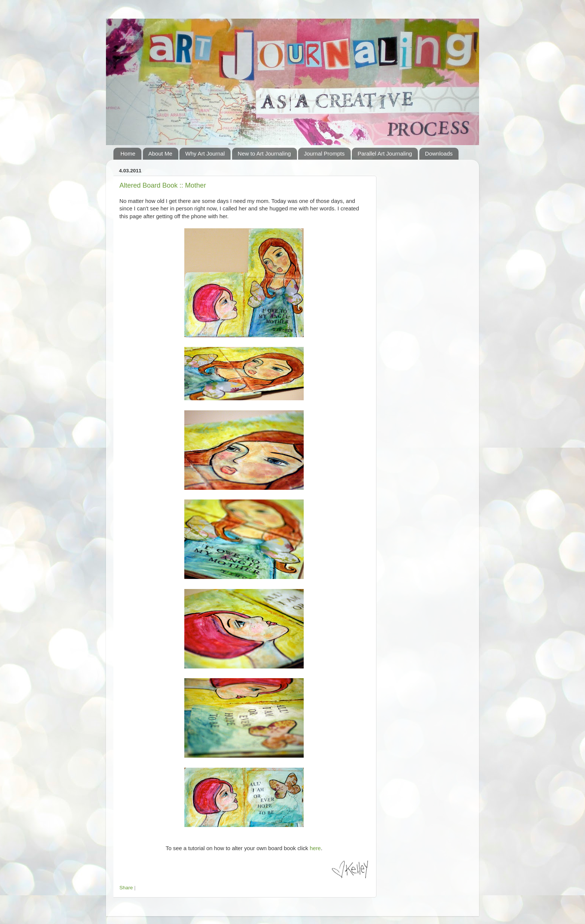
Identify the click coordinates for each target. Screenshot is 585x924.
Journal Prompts (324, 154)
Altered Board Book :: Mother (163, 185)
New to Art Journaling (264, 154)
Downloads (439, 154)
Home (128, 154)
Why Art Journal (205, 154)
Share (126, 888)
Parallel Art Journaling (385, 154)
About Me (160, 154)
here (315, 848)
